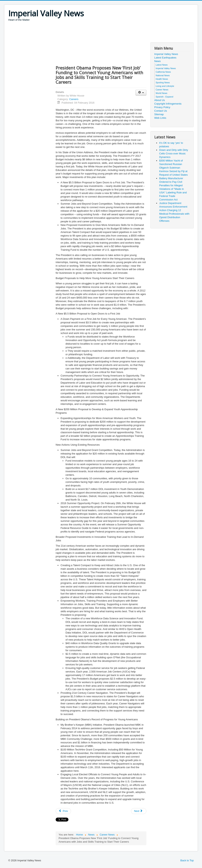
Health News (162, 79)
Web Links (160, 118)
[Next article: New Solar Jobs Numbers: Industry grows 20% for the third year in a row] (139, 811)
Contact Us (161, 111)
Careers (74, 99)
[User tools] (141, 93)
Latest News (162, 65)
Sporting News (163, 83)
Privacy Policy (162, 107)
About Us (159, 100)
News (158, 61)
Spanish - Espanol (164, 97)
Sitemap (159, 114)
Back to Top (187, 860)
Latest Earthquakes (165, 58)
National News (163, 75)
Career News (162, 90)
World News (161, 93)
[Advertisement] (80, 32)
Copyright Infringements (168, 104)
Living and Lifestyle (165, 86)
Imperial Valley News (166, 54)
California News (163, 72)
